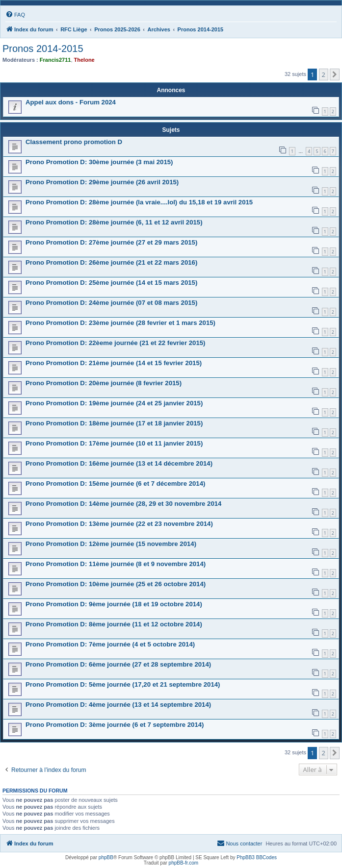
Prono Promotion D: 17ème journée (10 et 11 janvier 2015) (114, 443)
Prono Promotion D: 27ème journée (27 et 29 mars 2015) (111, 242)
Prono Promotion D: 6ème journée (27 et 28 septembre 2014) (118, 664)
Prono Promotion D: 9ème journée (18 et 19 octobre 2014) (114, 604)
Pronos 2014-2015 (43, 49)
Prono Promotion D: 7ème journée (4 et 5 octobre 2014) (110, 644)
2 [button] (324, 74)
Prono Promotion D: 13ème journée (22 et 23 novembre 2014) (119, 524)
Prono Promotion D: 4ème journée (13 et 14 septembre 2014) (118, 705)
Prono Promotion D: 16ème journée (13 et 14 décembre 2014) (119, 463)
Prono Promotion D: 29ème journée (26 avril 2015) (102, 182)
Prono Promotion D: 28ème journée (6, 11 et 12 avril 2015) (114, 222)
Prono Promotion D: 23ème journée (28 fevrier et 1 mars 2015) (120, 323)
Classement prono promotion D (74, 142)
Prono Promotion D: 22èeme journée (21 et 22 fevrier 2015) (115, 343)
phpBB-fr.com (184, 863)
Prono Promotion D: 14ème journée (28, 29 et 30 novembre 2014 (123, 504)
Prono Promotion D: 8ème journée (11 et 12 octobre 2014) (114, 624)
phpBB (106, 857)
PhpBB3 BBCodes (257, 857)
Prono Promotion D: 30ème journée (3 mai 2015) (99, 162)
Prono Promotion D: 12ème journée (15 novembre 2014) (111, 544)
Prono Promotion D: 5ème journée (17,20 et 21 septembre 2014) (123, 684)
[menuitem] (15, 15)
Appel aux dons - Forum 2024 (71, 102)
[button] (335, 74)
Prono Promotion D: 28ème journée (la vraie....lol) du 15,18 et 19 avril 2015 (139, 202)
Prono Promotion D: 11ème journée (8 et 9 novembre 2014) (116, 564)
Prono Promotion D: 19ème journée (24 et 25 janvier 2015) (114, 403)
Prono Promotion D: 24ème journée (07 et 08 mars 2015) (111, 303)
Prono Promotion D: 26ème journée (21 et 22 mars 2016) (111, 262)
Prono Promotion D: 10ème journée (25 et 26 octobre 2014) (116, 584)
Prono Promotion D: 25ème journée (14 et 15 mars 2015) (111, 283)
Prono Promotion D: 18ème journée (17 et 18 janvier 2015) (114, 423)
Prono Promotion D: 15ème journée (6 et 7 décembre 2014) (115, 484)
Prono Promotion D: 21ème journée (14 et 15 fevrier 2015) (114, 363)
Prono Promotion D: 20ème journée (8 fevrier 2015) (104, 383)
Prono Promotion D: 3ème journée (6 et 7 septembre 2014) (115, 725)
